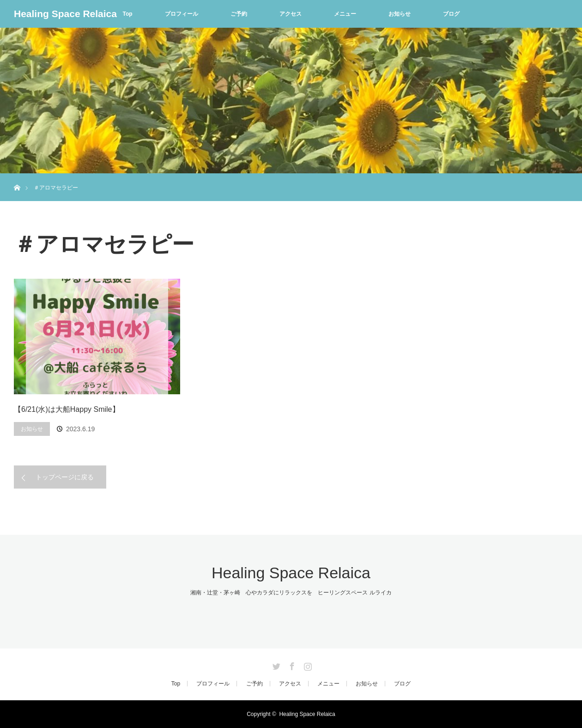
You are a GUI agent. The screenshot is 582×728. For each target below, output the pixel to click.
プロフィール (182, 14)
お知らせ (400, 14)
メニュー (345, 14)
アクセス (291, 14)
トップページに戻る (65, 477)
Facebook (291, 665)
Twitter (275, 665)
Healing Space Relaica (65, 14)
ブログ (451, 14)
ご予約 (239, 14)
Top (127, 14)
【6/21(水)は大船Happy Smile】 (67, 409)
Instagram (307, 665)
